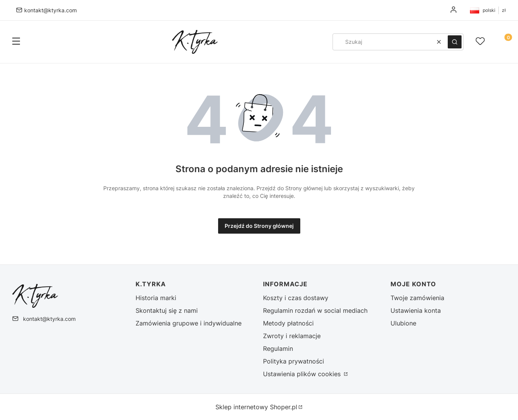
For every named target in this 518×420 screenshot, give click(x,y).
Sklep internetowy (256, 407)
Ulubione (403, 323)
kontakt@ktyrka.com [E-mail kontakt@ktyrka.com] (50, 10)
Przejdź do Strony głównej (259, 226)
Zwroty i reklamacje (292, 336)
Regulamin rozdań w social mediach (315, 310)
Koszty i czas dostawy (296, 298)
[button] (16, 42)
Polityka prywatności (294, 361)
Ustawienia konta (416, 310)
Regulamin (278, 349)
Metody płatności (288, 323)
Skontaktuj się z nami (167, 310)
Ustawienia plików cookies (303, 374)
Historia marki (156, 298)
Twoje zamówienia (417, 298)
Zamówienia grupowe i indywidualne (189, 323)
